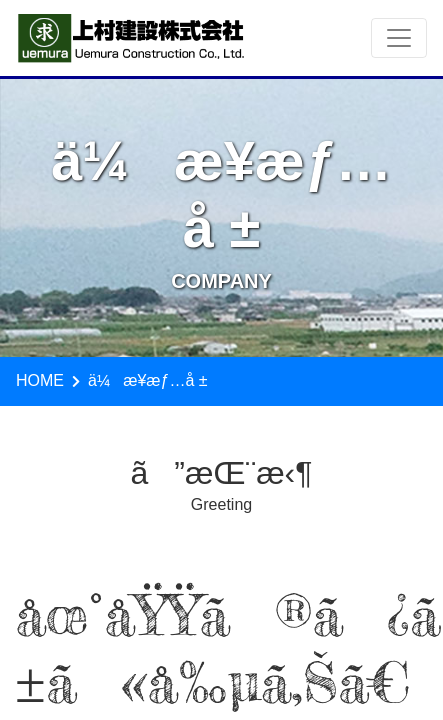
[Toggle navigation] (399, 38)
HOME (40, 380)
